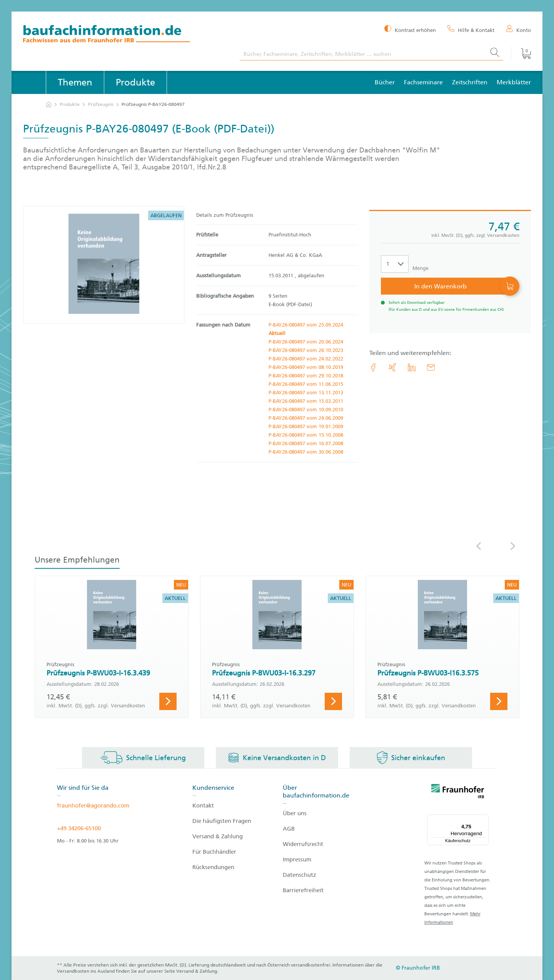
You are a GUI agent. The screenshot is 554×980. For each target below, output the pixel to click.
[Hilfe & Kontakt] (471, 30)
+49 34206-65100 (79, 828)
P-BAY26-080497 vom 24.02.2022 (306, 359)
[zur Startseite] (49, 105)
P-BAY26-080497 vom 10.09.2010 (306, 410)
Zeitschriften (470, 82)
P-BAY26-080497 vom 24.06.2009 (306, 418)
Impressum (297, 859)
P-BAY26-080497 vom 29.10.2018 (306, 376)
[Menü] (484, 819)
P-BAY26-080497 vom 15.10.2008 (306, 435)
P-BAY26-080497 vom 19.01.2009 (306, 426)
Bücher (385, 82)
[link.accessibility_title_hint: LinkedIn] (412, 367)
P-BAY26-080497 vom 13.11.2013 (306, 393)
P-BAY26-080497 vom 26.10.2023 (306, 350)
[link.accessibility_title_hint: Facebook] (373, 367)
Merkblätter (514, 82)
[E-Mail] (431, 367)
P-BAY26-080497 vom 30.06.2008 (306, 452)
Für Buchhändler (214, 852)
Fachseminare (423, 82)
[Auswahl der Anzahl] (395, 264)
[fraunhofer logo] (458, 792)
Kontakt (203, 806)
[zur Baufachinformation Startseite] (126, 35)
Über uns (295, 813)
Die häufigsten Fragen (222, 821)
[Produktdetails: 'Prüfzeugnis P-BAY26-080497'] (104, 265)
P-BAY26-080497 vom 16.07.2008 (306, 443)
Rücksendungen (213, 867)
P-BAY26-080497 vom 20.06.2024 (306, 342)
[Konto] (518, 30)
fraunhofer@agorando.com (93, 806)
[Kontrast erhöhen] (410, 29)
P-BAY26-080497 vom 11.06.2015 (306, 384)
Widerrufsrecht (303, 844)
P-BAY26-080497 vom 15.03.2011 (306, 401)
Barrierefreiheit (303, 890)
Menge (421, 268)
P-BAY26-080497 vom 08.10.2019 (306, 367)
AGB (289, 829)
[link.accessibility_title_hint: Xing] (392, 367)
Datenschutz (300, 875)
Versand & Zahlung (218, 836)
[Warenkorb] (521, 54)
